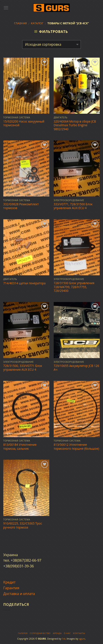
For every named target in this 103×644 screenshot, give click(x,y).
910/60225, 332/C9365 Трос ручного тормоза (23, 525)
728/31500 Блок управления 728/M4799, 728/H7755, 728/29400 (74, 287)
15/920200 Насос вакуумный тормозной (24, 123)
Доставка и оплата (19, 594)
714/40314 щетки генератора (24, 283)
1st (64, 639)
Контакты (79, 633)
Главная (20, 23)
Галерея (23, 633)
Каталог (37, 23)
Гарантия (11, 588)
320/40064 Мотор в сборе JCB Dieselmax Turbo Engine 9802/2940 (75, 125)
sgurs (82, 639)
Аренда (57, 633)
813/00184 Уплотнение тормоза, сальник (20, 447)
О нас (67, 633)
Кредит (9, 582)
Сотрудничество (40, 633)
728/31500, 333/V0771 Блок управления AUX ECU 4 (23, 368)
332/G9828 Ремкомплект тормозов (21, 206)
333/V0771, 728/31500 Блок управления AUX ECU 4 (73, 206)
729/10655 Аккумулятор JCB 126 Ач (76, 368)
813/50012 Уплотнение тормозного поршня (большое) (76, 447)
